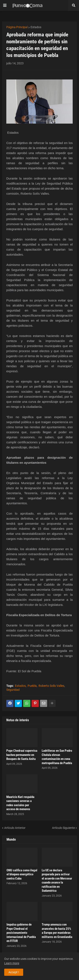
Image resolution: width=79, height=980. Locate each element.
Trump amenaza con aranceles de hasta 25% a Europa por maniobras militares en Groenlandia (57, 931)
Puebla (32, 686)
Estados (36, 27)
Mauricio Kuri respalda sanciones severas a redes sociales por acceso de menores (20, 803)
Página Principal (17, 27)
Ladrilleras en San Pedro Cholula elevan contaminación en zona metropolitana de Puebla (57, 757)
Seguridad (13, 690)
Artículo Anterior (15, 828)
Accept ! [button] (14, 972)
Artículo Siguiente (63, 828)
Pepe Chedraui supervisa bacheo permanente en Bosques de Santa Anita (22, 755)
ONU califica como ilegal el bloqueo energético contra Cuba (22, 874)
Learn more (12, 963)
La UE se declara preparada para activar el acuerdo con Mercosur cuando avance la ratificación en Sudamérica (57, 881)
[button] (5, 5)
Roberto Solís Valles (51, 686)
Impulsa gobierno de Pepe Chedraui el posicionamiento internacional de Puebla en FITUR (21, 933)
